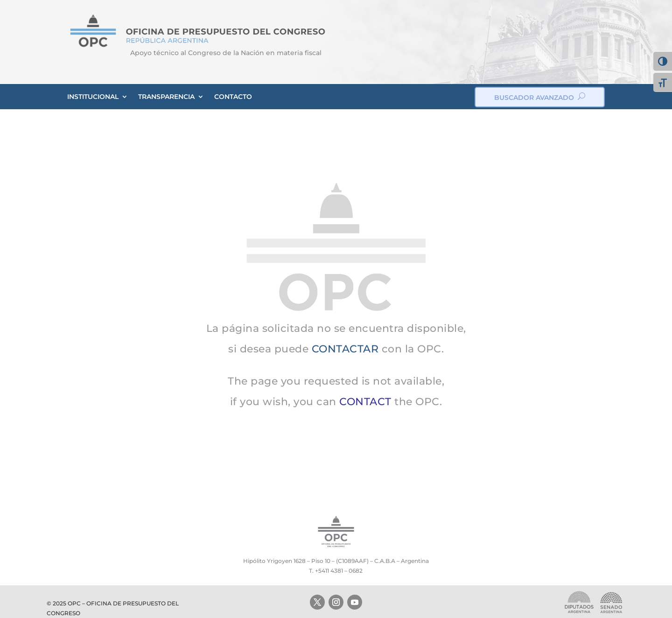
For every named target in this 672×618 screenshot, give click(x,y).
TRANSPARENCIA (166, 97)
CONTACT (365, 402)
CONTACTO (233, 97)
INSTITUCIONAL (93, 97)
